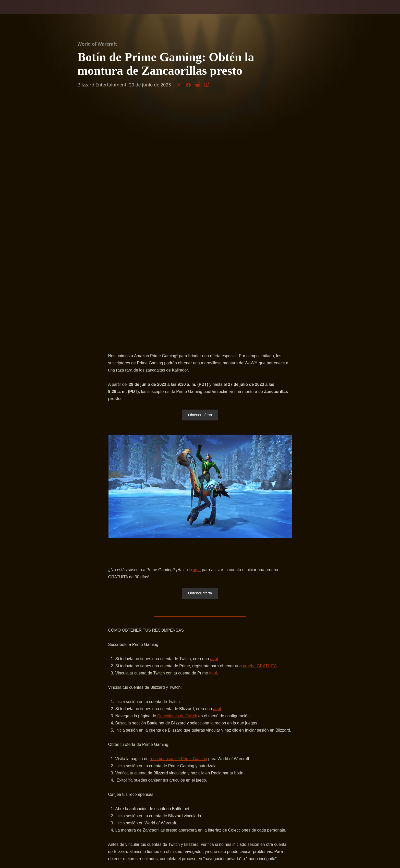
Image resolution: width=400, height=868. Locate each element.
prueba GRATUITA (260, 427)
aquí (197, 330)
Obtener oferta (200, 175)
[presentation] (23, 13)
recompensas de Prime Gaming (178, 520)
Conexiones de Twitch (177, 477)
